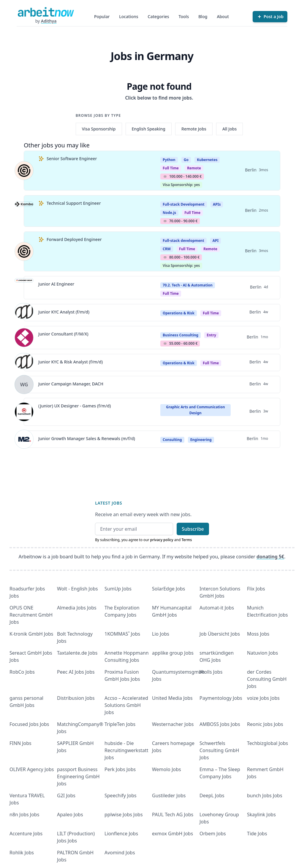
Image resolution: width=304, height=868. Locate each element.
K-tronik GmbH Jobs (31, 634)
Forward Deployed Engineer (74, 239)
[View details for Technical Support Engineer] (24, 211)
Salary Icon (165, 177)
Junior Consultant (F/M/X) (63, 334)
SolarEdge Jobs (169, 589)
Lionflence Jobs (121, 834)
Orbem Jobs (213, 834)
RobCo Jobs (22, 672)
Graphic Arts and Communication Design (195, 410)
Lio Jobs (161, 634)
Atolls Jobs (211, 672)
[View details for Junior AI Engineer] (24, 288)
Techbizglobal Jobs (267, 743)
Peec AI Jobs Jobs (76, 672)
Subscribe (193, 529)
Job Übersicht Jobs (220, 634)
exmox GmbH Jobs (172, 834)
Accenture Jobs (26, 834)
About (223, 16)
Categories (159, 16)
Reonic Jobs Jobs (265, 724)
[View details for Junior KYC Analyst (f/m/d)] (24, 313)
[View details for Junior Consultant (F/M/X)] (24, 338)
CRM (167, 249)
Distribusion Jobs (76, 698)
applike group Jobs (173, 653)
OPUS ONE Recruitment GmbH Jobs (31, 615)
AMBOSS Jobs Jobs (220, 724)
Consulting (172, 440)
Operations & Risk (179, 313)
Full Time (171, 168)
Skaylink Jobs (261, 815)
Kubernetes (207, 160)
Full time (171, 293)
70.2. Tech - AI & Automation (188, 285)
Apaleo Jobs (70, 815)
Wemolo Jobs (167, 769)
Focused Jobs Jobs (29, 724)
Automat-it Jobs (217, 608)
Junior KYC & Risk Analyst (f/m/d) (71, 362)
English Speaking (149, 129)
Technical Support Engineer (74, 203)
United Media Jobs (172, 698)
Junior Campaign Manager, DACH (71, 384)
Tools (184, 16)
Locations (129, 16)
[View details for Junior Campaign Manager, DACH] (24, 385)
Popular (102, 16)
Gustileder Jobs (169, 795)
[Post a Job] (270, 17)
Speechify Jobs (121, 795)
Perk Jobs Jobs (120, 769)
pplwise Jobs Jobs (124, 815)
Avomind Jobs (120, 853)
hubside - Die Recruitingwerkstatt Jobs (126, 750)
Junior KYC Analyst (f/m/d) (64, 312)
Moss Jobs (258, 634)
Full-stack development (183, 241)
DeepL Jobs (212, 795)
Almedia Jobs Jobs (77, 608)
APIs (217, 204)
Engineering (201, 440)
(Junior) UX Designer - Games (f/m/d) (75, 406)
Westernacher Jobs (173, 724)
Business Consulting (180, 335)
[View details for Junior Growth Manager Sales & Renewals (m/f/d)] (24, 439)
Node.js (169, 213)
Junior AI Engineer (56, 284)
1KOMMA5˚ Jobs (122, 634)
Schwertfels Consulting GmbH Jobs (219, 750)
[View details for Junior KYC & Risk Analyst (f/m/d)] (24, 363)
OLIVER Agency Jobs (32, 769)
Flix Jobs (256, 589)
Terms (187, 540)
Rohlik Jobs (22, 853)
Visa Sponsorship (99, 129)
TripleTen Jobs (120, 724)
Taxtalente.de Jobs (77, 653)
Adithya (49, 21)
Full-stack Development (184, 204)
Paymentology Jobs (221, 698)
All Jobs (229, 129)
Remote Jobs (194, 129)
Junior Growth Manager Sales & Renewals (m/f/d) (87, 438)
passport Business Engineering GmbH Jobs (78, 776)
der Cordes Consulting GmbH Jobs (267, 679)
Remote (194, 168)
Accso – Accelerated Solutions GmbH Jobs (126, 705)
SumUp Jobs (118, 589)
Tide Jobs (257, 834)
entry (211, 335)
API (216, 241)
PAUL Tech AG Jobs (173, 815)
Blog (203, 16)
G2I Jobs (66, 795)
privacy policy (162, 540)
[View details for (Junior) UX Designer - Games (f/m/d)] (24, 412)
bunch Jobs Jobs (265, 795)
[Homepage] (46, 12)
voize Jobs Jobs (263, 698)
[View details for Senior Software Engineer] (24, 171)
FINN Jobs (20, 743)
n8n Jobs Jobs (24, 815)
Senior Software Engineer (72, 159)
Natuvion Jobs (262, 653)
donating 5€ (270, 557)
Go (186, 160)
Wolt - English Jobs (77, 589)
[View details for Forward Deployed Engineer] (24, 251)
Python (169, 160)
